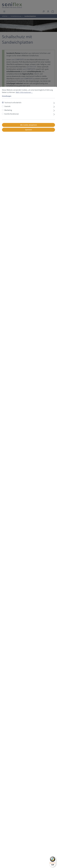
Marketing (8, 110)
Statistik (7, 106)
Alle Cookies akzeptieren (29, 125)
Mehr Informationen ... (24, 92)
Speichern (29, 130)
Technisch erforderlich (13, 103)
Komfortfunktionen (12, 114)
